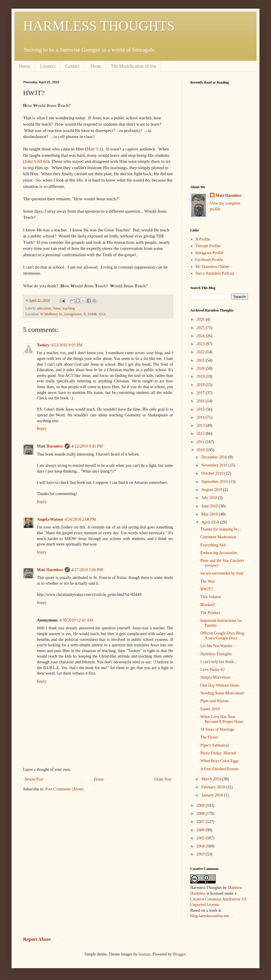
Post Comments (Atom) (64, 789)
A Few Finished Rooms (219, 769)
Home (25, 66)
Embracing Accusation (219, 553)
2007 (201, 822)
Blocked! (208, 605)
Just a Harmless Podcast (215, 273)
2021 (201, 360)
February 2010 (214, 787)
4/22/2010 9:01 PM (67, 345)
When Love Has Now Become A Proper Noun (222, 719)
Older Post (163, 779)
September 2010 (215, 482)
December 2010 (215, 457)
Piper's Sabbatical (215, 745)
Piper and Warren (214, 701)
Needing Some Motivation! (222, 693)
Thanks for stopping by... (221, 529)
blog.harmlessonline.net (210, 916)
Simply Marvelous (215, 677)
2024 (201, 336)
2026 (201, 319)
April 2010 (211, 522)
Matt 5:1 (94, 149)
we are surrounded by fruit (222, 573)
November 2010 (215, 465)
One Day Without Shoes (220, 685)
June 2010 (210, 506)
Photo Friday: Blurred (218, 753)
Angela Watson (50, 519)
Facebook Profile (209, 260)
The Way (208, 581)
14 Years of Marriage (217, 729)
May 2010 (210, 514)
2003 (201, 854)
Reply (42, 429)
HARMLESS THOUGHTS (99, 26)
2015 (201, 409)
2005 (201, 838)
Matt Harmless (50, 446)
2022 (201, 352)
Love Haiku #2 (212, 670)
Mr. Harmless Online (212, 267)
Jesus (57, 308)
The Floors (209, 737)
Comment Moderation (218, 537)
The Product (210, 613)
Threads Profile (208, 246)
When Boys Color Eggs (220, 761)
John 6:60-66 (36, 161)
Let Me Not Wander (217, 646)
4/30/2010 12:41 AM (76, 620)
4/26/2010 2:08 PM (80, 519)
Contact (72, 66)
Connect (48, 66)
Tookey (43, 345)
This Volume (211, 597)
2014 (201, 417)
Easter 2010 (210, 709)
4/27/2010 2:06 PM (87, 570)
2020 (201, 368)
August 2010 (212, 490)
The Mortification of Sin (133, 66)
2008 (201, 814)
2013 (201, 425)
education (44, 308)
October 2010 (213, 473)
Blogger (179, 954)
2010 (201, 450)
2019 (201, 376)
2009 (201, 806)
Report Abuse (37, 939)
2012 (201, 434)
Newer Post (34, 779)
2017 (201, 393)
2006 (201, 830)
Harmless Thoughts (216, 654)
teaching (68, 308)
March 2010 (212, 779)
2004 (201, 846)
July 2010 (210, 498)
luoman (144, 954)
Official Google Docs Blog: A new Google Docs (223, 636)
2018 (201, 385)
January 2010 (213, 795)
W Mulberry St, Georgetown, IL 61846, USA (73, 314)
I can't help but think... (219, 662)
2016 (201, 401)
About (95, 66)
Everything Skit (213, 545)
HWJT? (207, 589)
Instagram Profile (210, 253)
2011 (201, 442)
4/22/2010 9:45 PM (87, 446)
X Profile (203, 239)
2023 (201, 344)
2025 (201, 328)
